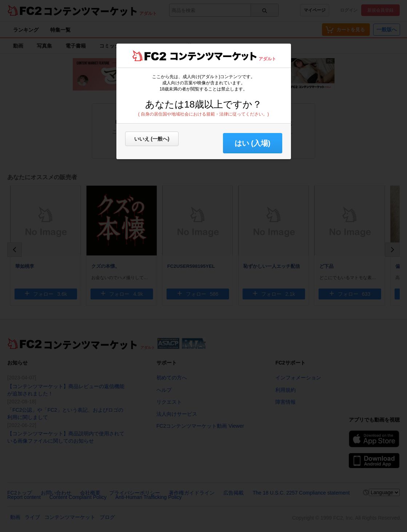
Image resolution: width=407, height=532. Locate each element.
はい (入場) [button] (253, 143)
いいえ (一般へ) (152, 139)
